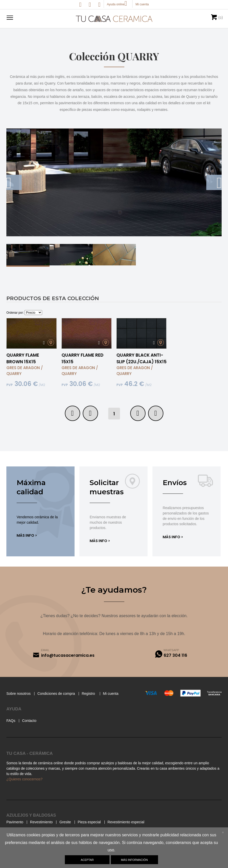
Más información (134, 860)
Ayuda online (118, 4)
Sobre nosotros (20, 702)
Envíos (175, 489)
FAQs (11, 729)
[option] (114, 189)
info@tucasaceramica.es (68, 664)
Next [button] (214, 189)
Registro (98, 702)
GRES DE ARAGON (23, 375)
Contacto (31, 729)
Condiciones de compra (63, 702)
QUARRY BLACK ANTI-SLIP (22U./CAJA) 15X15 (141, 365)
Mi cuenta (122, 702)
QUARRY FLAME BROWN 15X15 (23, 365)
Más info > (27, 542)
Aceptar (87, 860)
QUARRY (14, 380)
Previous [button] (14, 189)
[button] (9, 17)
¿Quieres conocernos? (27, 788)
